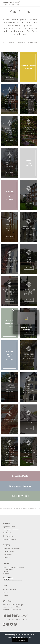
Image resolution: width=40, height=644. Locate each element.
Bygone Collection (9, 527)
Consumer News (8, 551)
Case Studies (7, 554)
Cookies (5, 595)
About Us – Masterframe (11, 548)
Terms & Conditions (9, 589)
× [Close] (13, 310)
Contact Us (6, 558)
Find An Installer (8, 536)
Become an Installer (9, 539)
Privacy (5, 592)
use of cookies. (26, 637)
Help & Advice (7, 533)
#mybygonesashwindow (11, 530)
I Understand (20, 640)
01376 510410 (8, 578)
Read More (10, 78)
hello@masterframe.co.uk (13, 580)
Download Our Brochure (26, 328)
